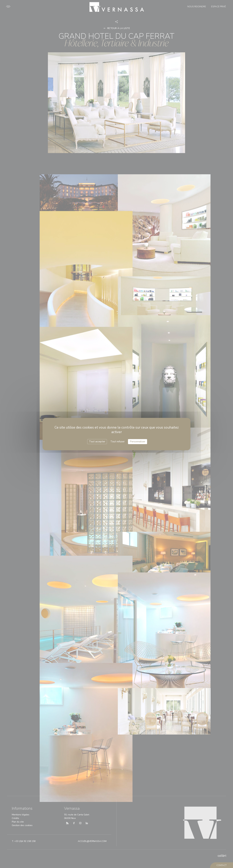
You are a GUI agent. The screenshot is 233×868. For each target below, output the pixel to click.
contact (222, 865)
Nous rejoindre (196, 7)
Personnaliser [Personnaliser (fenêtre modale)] (138, 441)
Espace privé (218, 7)
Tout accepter (97, 441)
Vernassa (116, 5)
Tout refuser (117, 441)
